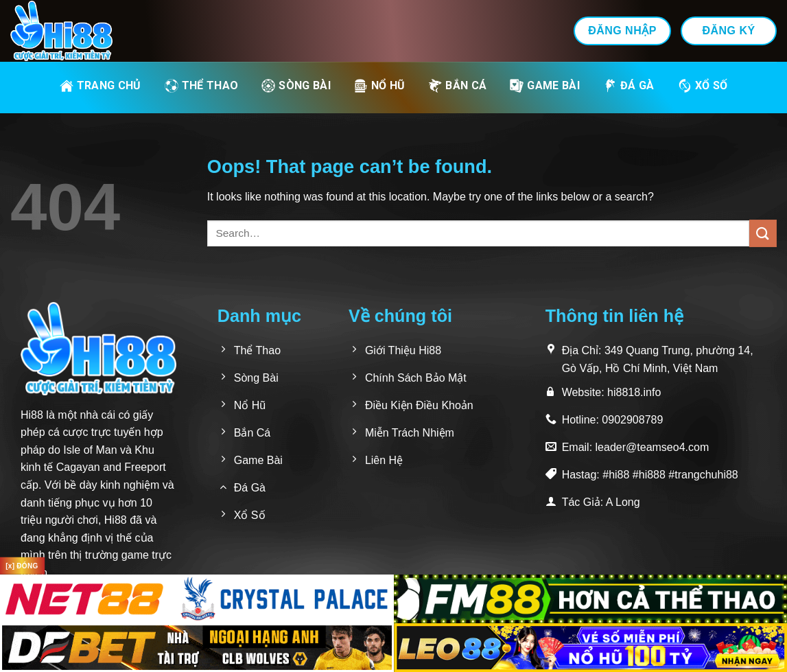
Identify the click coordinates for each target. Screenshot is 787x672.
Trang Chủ (101, 86)
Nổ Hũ (380, 86)
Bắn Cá (457, 86)
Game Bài (545, 86)
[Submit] (763, 233)
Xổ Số (703, 86)
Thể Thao (202, 86)
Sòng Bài (296, 86)
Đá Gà (629, 86)
